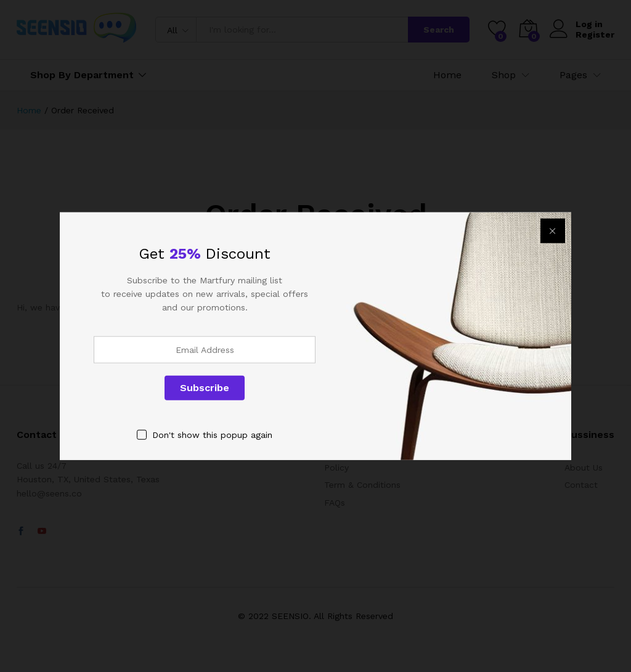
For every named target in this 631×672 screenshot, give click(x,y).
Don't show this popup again (212, 434)
